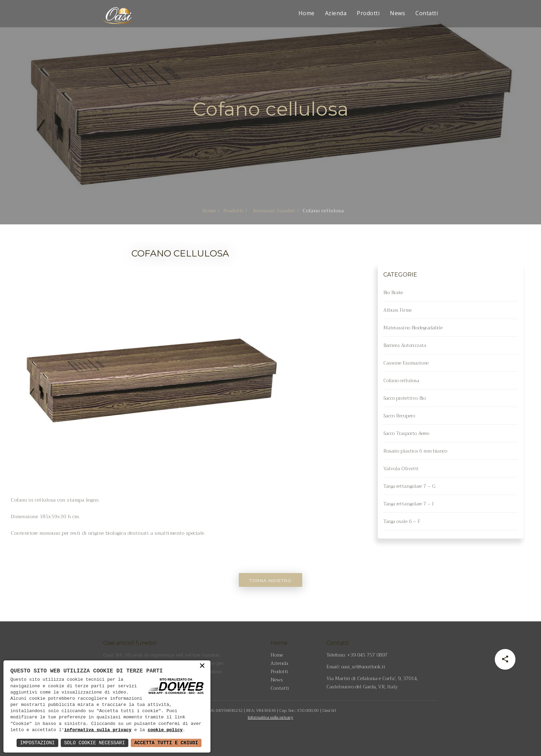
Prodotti (368, 13)
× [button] (202, 667)
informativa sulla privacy (98, 730)
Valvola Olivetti (401, 468)
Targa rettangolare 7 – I (409, 504)
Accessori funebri (273, 211)
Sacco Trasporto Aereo (406, 433)
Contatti (427, 13)
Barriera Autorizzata (405, 345)
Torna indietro (270, 580)
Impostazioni (37, 743)
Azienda (336, 13)
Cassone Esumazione (406, 363)
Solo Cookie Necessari (95, 743)
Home (307, 13)
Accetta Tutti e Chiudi (166, 743)
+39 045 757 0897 (367, 655)
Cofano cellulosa (401, 380)
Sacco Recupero (399, 416)
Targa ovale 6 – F (402, 521)
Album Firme (397, 310)
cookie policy (165, 730)
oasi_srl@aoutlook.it (363, 667)
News (397, 13)
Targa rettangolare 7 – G (409, 486)
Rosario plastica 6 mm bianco (415, 451)
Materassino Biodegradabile (413, 328)
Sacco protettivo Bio (405, 398)
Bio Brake (393, 292)
